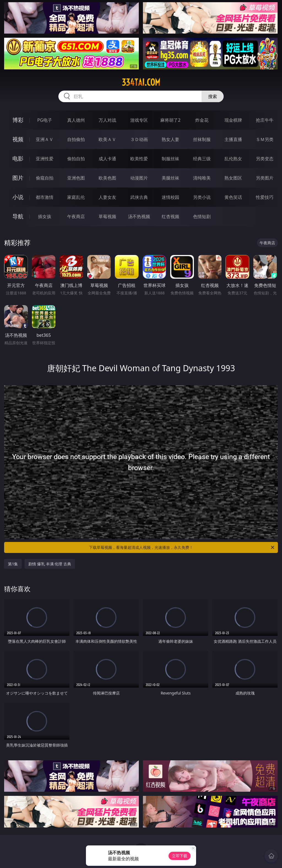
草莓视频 (107, 216)
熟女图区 (233, 178)
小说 (18, 197)
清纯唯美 (202, 178)
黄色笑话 (233, 197)
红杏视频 (170, 216)
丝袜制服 (202, 139)
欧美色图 (107, 178)
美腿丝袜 (170, 178)
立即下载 (180, 856)
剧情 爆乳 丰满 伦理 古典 (50, 564)
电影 (18, 158)
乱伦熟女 (233, 159)
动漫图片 (139, 178)
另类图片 (265, 178)
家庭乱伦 (76, 197)
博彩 (18, 120)
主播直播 (233, 139)
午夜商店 (76, 216)
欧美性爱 (139, 159)
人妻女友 (107, 197)
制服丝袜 (170, 159)
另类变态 (265, 159)
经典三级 (202, 159)
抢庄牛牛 (265, 120)
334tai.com (141, 82)
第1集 (13, 564)
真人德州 (76, 120)
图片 (18, 178)
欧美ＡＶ (107, 139)
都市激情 (45, 197)
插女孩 (45, 216)
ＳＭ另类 (265, 139)
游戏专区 (139, 120)
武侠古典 (139, 197)
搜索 (213, 96)
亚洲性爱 (45, 159)
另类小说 (202, 197)
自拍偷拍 (76, 139)
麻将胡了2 (170, 120)
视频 (18, 139)
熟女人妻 (170, 139)
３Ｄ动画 (139, 139)
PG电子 (44, 120)
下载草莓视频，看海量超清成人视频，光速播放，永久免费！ (182, 547)
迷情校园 (170, 197)
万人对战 (107, 120)
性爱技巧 (265, 197)
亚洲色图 (76, 178)
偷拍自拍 (76, 159)
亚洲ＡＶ (45, 139)
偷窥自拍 (45, 178)
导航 (18, 216)
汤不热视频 (139, 216)
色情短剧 (202, 216)
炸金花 (202, 120)
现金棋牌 (233, 120)
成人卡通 (107, 159)
